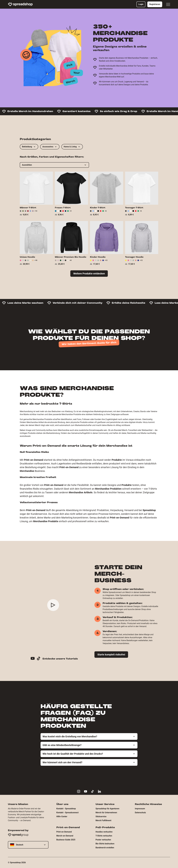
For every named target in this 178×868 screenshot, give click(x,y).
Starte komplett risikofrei (111, 655)
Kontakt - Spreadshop (66, 809)
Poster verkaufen (103, 840)
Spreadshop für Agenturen (107, 809)
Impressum (140, 809)
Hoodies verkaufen (104, 832)
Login (141, 4)
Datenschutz (140, 813)
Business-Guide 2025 (66, 840)
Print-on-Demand (64, 832)
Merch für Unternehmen (106, 813)
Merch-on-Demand (65, 836)
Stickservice (101, 816)
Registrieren (155, 4)
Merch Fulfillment (103, 820)
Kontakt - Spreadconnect (67, 813)
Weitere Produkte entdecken (89, 274)
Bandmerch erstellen (105, 848)
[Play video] (53, 605)
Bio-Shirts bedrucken (105, 844)
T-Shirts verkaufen (104, 836)
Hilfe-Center (62, 816)
